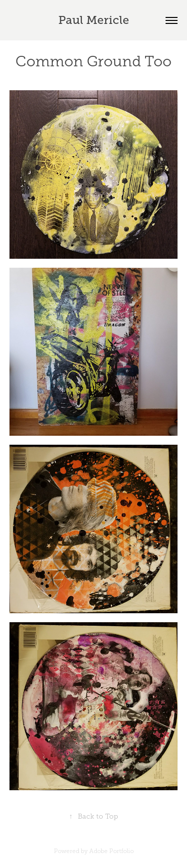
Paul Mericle (94, 20)
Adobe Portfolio (111, 851)
